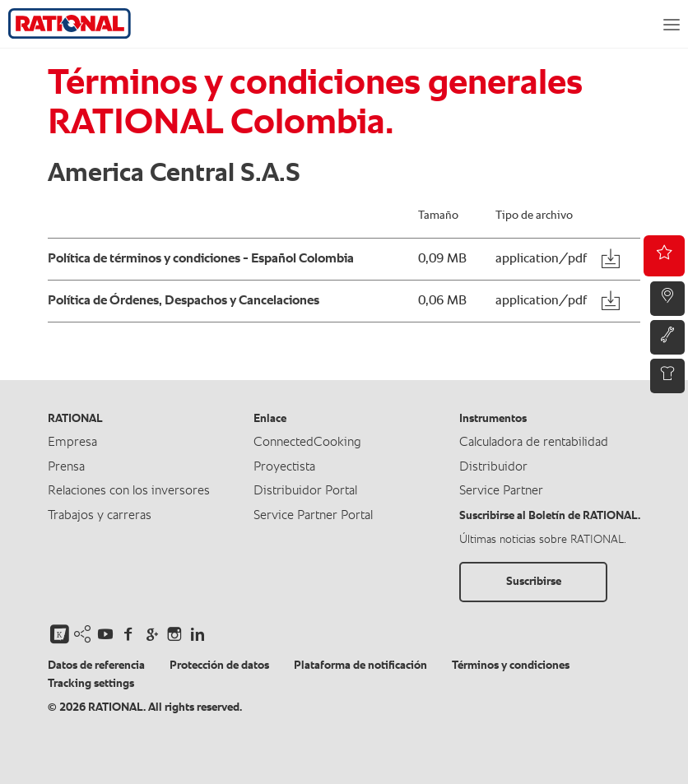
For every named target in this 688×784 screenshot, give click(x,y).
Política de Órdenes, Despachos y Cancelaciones (184, 301)
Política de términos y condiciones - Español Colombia (201, 259)
